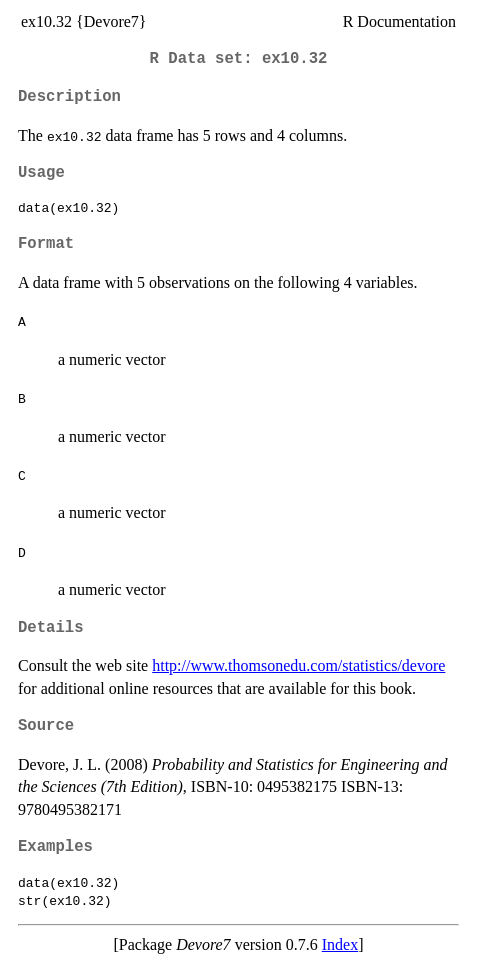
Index (340, 944)
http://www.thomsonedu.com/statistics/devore (298, 665)
